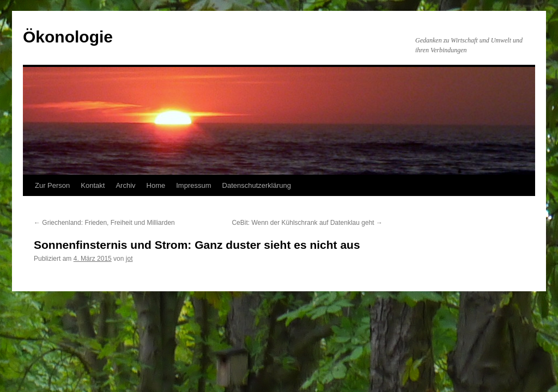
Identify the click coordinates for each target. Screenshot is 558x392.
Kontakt (93, 185)
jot (129, 259)
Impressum (193, 185)
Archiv (125, 185)
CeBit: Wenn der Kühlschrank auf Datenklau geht (307, 223)
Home (156, 185)
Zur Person (52, 185)
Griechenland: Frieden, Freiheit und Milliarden (104, 223)
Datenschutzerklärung (257, 185)
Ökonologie (68, 37)
